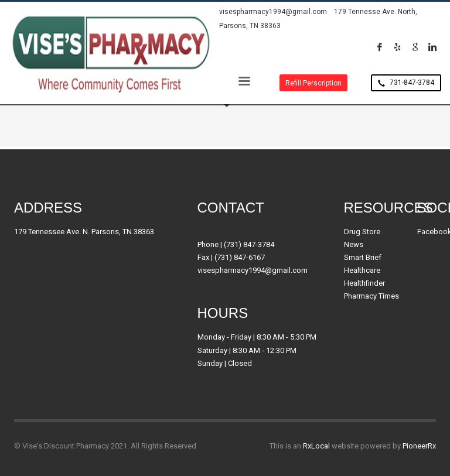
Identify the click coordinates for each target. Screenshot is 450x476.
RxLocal (316, 446)
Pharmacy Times (371, 296)
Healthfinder (364, 283)
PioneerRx (419, 446)
